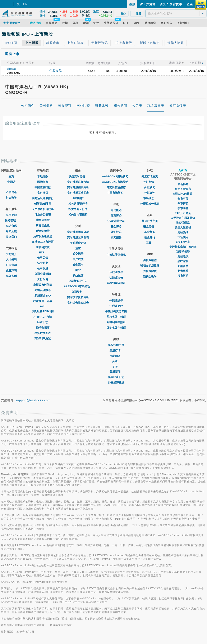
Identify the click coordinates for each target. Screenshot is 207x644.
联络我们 (11, 237)
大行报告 (43, 279)
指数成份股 (43, 220)
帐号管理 (11, 220)
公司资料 (78, 292)
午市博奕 (183, 203)
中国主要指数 (43, 187)
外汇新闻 (150, 187)
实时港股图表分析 (78, 187)
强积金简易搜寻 (150, 266)
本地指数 (43, 176)
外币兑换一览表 (150, 204)
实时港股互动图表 (78, 193)
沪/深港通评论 (116, 221)
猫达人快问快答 (183, 194)
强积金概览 (150, 260)
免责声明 (11, 270)
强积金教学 (150, 277)
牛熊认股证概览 (116, 255)
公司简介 (11, 254)
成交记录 (78, 254)
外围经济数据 (116, 383)
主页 (11, 176)
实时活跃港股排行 (43, 198)
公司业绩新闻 (43, 274)
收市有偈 (183, 199)
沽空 (78, 248)
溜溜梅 (12, 69)
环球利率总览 (43, 339)
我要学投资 (183, 252)
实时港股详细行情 (78, 182)
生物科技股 (43, 247)
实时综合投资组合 (78, 303)
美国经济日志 (116, 377)
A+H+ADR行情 (43, 317)
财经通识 (183, 256)
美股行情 (116, 350)
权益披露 (78, 276)
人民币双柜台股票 (43, 209)
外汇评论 (116, 232)
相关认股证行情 (78, 204)
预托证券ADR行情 (43, 311)
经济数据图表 (43, 333)
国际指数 (43, 182)
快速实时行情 (78, 176)
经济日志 (43, 322)
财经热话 (183, 232)
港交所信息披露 (116, 187)
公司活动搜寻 (43, 290)
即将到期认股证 (116, 283)
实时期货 (43, 193)
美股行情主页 (116, 345)
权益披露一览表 (43, 301)
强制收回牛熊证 (116, 328)
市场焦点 (183, 237)
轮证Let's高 (183, 242)
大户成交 (78, 259)
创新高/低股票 (43, 204)
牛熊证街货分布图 (116, 311)
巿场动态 (150, 198)
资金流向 (78, 265)
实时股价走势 (78, 243)
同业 (78, 270)
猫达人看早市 (183, 189)
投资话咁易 (183, 223)
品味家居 (183, 261)
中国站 (11, 182)
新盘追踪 (183, 271)
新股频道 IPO (43, 296)
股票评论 (116, 216)
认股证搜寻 (116, 272)
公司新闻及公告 (78, 281)
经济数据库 (43, 328)
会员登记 (11, 215)
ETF (43, 252)
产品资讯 (11, 192)
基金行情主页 (150, 221)
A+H (43, 306)
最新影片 (183, 184)
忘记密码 (11, 226)
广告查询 (11, 265)
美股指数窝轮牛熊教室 (183, 247)
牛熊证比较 (116, 306)
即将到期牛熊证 (116, 322)
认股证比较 (116, 278)
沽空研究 (43, 263)
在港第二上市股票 (43, 242)
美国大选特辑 (183, 228)
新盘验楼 (183, 266)
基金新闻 (150, 232)
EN (25, 4)
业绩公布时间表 (43, 285)
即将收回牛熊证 (116, 317)
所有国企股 (43, 225)
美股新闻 (116, 372)
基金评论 (116, 226)
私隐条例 (11, 276)
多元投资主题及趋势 (183, 218)
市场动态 (116, 356)
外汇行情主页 (150, 176)
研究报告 (116, 237)
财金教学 (11, 198)
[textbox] (176, 13)
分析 (116, 361)
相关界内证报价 (78, 215)
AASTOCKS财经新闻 (116, 176)
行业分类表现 (43, 215)
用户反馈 (11, 231)
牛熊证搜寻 (116, 300)
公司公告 (43, 257)
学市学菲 (183, 208)
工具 (150, 243)
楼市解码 (183, 276)
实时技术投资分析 (78, 297)
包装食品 (56, 71)
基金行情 (150, 226)
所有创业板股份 (43, 236)
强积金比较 (150, 271)
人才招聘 (11, 260)
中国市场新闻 (116, 193)
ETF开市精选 (183, 213)
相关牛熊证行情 (78, 209)
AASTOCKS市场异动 (78, 286)
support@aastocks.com (33, 400)
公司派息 (43, 268)
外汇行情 (150, 182)
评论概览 (116, 210)
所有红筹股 (43, 231)
